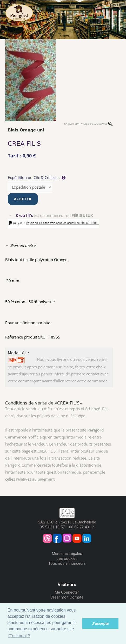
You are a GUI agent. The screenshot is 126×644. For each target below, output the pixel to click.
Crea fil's (24, 215)
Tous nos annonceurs (67, 563)
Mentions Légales (67, 554)
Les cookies (67, 559)
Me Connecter (67, 592)
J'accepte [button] (100, 623)
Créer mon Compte (67, 597)
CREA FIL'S (24, 144)
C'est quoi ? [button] (19, 636)
